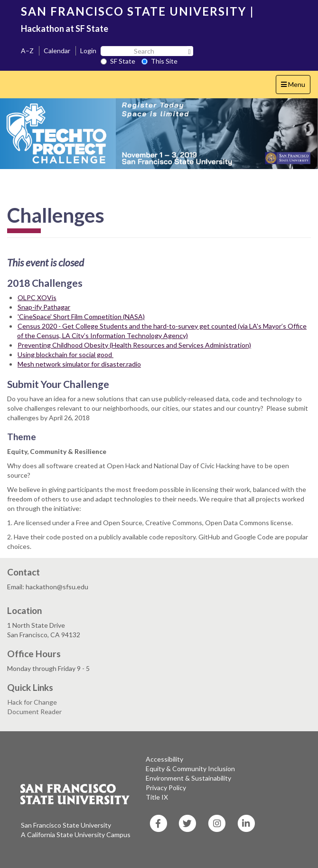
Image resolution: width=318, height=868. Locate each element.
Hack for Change (32, 702)
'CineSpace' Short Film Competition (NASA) (81, 316)
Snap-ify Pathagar (44, 307)
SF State (118, 61)
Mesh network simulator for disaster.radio (79, 364)
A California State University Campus (76, 835)
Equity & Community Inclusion (190, 769)
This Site (159, 61)
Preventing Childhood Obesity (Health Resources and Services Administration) (134, 345)
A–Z (27, 51)
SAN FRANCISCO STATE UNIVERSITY (134, 11)
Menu (295, 87)
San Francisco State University (66, 825)
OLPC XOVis (37, 297)
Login (88, 51)
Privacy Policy (166, 788)
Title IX (157, 797)
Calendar (57, 51)
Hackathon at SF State (65, 28)
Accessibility (164, 759)
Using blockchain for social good (65, 354)
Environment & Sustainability (188, 778)
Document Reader (35, 712)
